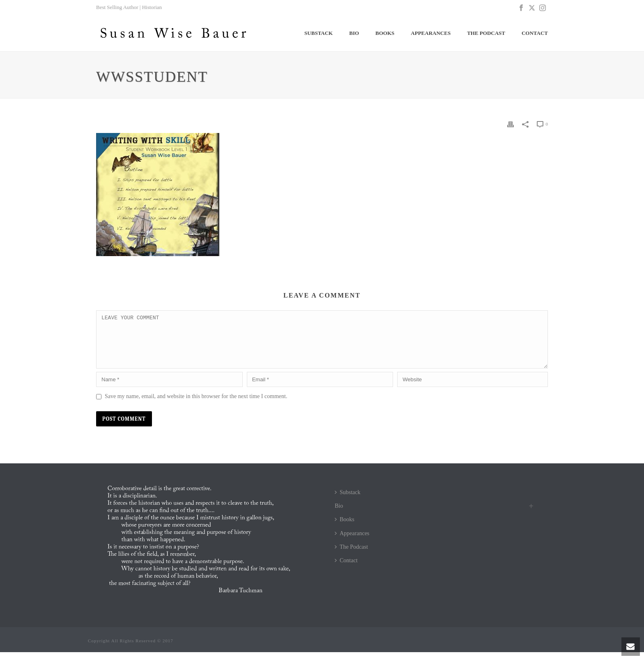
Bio (354, 33)
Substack (319, 33)
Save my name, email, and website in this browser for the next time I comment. (196, 406)
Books (385, 33)
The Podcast (486, 33)
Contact (535, 33)
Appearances (431, 33)
